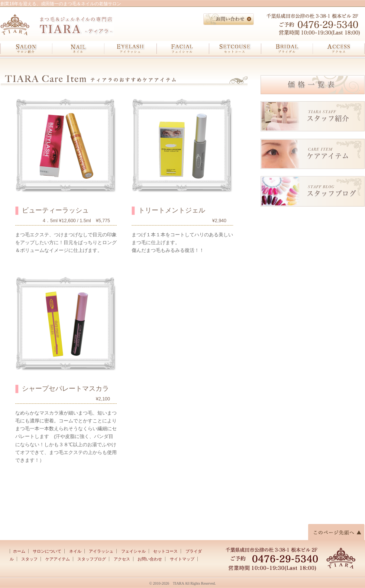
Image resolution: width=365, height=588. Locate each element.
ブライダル (287, 49)
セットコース (235, 49)
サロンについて (47, 551)
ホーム (19, 551)
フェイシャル (182, 49)
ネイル (78, 49)
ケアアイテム (58, 559)
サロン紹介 (26, 49)
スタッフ (29, 559)
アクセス (339, 49)
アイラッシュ (130, 49)
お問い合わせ (150, 559)
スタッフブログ (92, 559)
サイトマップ (182, 559)
